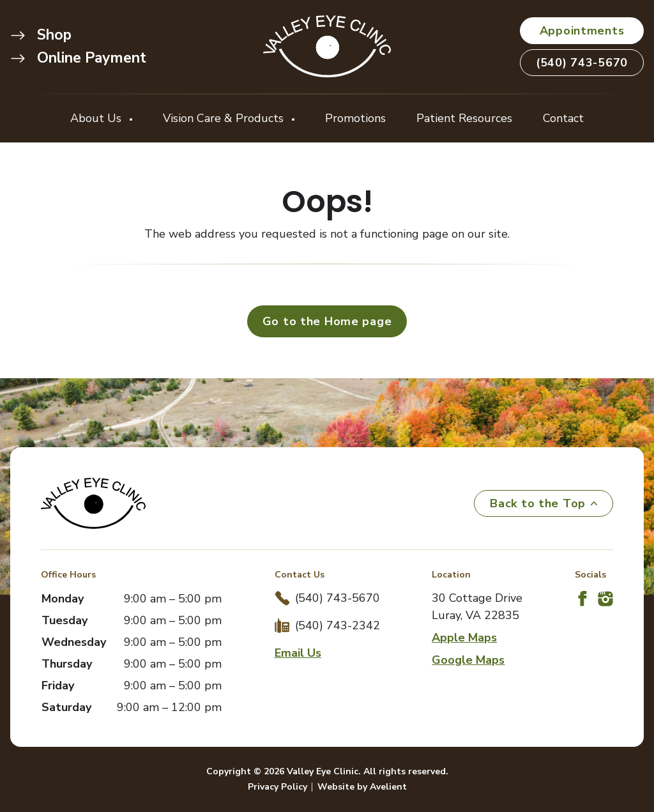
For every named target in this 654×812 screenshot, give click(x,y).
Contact (563, 118)
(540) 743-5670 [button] (582, 63)
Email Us (298, 653)
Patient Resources (464, 118)
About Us (97, 118)
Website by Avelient (362, 787)
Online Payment (78, 58)
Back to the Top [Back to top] (544, 503)
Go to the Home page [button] (327, 321)
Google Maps (468, 660)
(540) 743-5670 (338, 598)
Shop (41, 35)
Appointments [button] (582, 31)
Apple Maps (464, 638)
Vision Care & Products (225, 118)
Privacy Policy (278, 787)
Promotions (355, 118)
